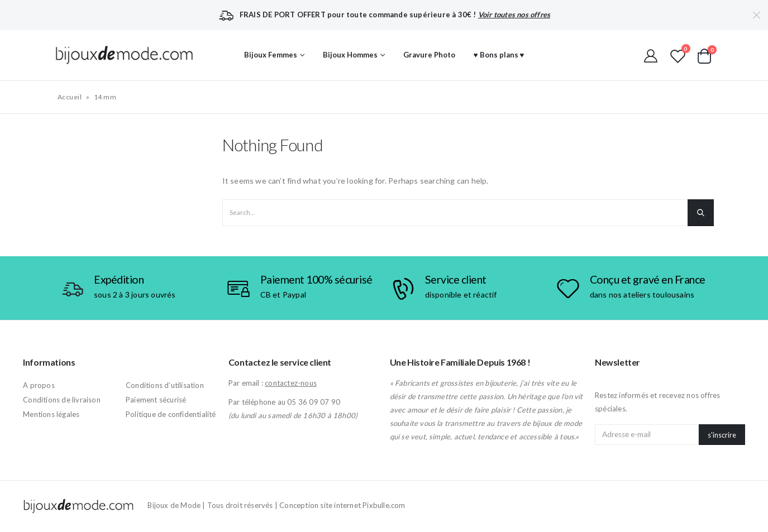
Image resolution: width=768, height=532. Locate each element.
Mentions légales (51, 414)
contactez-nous (291, 383)
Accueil (70, 97)
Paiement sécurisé (156, 400)
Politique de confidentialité (171, 414)
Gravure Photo (429, 55)
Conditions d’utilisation (165, 385)
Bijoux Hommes (350, 55)
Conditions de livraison (62, 400)
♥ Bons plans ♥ (499, 55)
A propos (39, 385)
